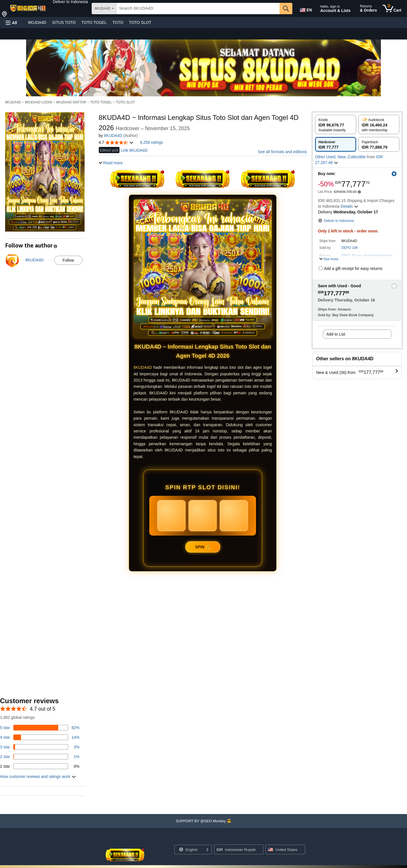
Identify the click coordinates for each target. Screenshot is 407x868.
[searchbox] (198, 9)
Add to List (336, 334)
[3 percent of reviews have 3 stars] (40, 747)
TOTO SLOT (140, 22)
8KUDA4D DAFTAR (71, 102)
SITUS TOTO (64, 22)
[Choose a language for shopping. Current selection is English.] (189, 850)
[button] (70, 2)
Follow (68, 260)
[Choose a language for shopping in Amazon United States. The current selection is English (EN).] (305, 9)
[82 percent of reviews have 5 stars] (40, 728)
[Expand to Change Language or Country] (207, 850)
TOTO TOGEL (94, 22)
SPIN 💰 (203, 547)
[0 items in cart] (392, 9)
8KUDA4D (37, 22)
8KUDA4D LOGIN (39, 102)
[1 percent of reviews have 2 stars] (40, 757)
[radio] (336, 124)
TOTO (118, 22)
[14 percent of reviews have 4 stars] (40, 737)
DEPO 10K (350, 248)
